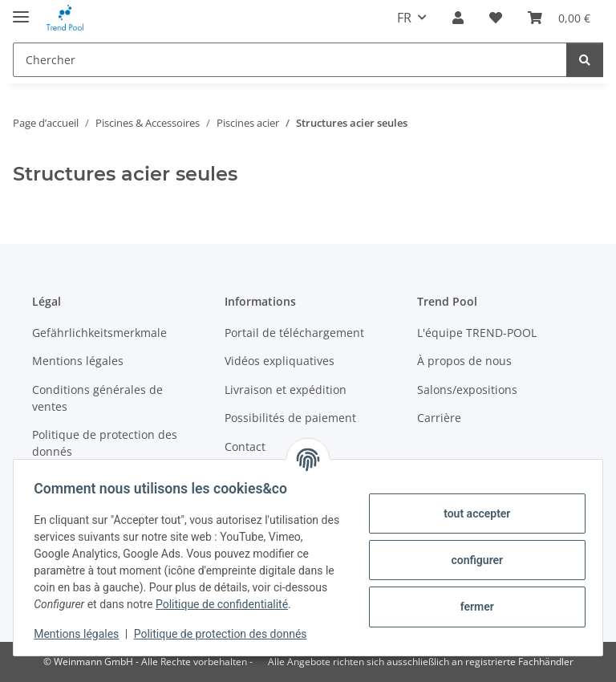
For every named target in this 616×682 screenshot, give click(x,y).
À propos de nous (464, 361)
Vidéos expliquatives (280, 361)
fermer (472, 598)
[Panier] (559, 18)
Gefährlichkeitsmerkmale (99, 333)
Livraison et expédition (286, 390)
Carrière (439, 418)
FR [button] (404, 18)
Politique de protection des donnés (226, 634)
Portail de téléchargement (294, 333)
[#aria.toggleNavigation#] (21, 10)
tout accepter (471, 505)
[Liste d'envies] (496, 18)
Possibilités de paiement (290, 418)
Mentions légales (82, 634)
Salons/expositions (467, 390)
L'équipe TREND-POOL (477, 333)
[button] (458, 18)
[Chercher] (290, 60)
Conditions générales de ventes (97, 398)
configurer (472, 551)
